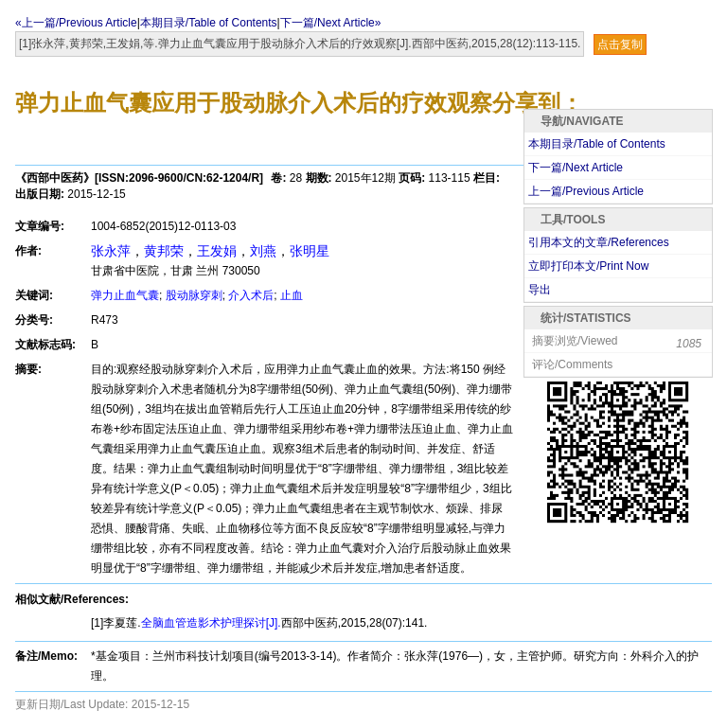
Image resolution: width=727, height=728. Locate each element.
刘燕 (263, 251)
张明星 (310, 251)
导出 (540, 290)
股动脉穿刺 (194, 295)
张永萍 (111, 251)
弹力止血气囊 (125, 295)
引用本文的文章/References (599, 242)
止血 (292, 295)
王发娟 (217, 251)
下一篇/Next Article (576, 168)
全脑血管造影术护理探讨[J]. (211, 623)
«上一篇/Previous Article (76, 23)
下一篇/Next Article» (331, 23)
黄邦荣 (164, 251)
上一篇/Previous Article (586, 191)
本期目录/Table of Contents (209, 23)
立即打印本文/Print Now (588, 266)
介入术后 (251, 295)
